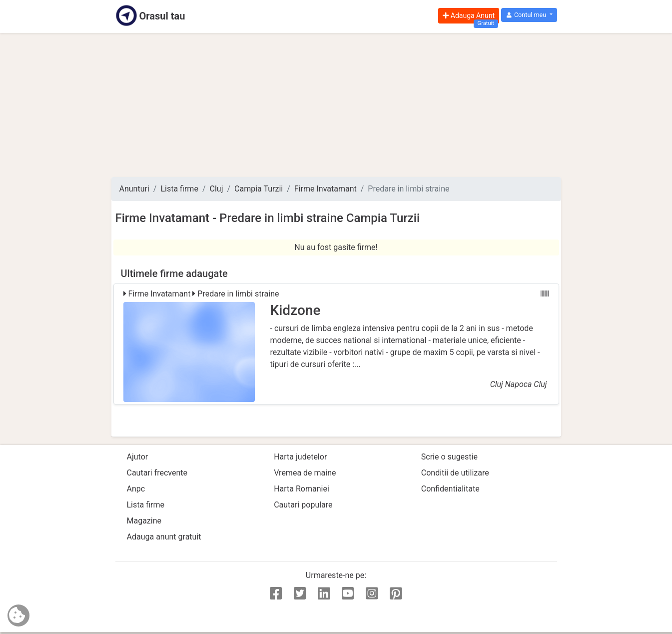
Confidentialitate (450, 489)
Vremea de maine (305, 473)
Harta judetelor (300, 457)
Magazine (144, 521)
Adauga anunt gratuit (164, 537)
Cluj (217, 189)
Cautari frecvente (157, 473)
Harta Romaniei (302, 489)
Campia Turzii (259, 189)
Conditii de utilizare (455, 473)
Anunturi (134, 189)
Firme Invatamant (326, 189)
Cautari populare (303, 505)
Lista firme (179, 189)
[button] (529, 15)
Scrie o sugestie (449, 457)
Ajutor (138, 457)
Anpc (136, 489)
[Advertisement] (336, 105)
